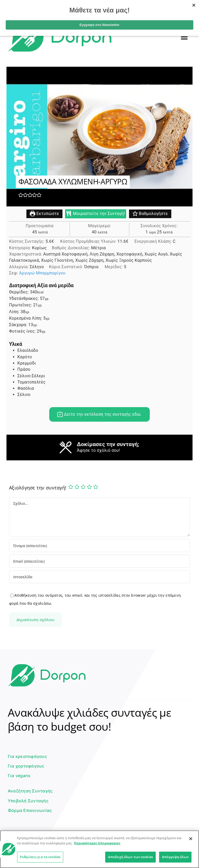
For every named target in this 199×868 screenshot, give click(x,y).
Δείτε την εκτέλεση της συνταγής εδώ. (99, 415)
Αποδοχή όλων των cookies (130, 857)
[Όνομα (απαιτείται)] (99, 546)
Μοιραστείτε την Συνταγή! (96, 214)
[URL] (99, 577)
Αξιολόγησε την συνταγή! (38, 488)
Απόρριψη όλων (175, 857)
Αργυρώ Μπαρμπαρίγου (42, 273)
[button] (21, 195)
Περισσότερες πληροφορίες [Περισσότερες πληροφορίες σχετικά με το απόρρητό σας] (97, 843)
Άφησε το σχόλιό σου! (98, 451)
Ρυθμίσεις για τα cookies (40, 857)
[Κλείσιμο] (191, 839)
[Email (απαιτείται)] (99, 561)
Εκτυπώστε (44, 214)
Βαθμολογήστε (150, 214)
